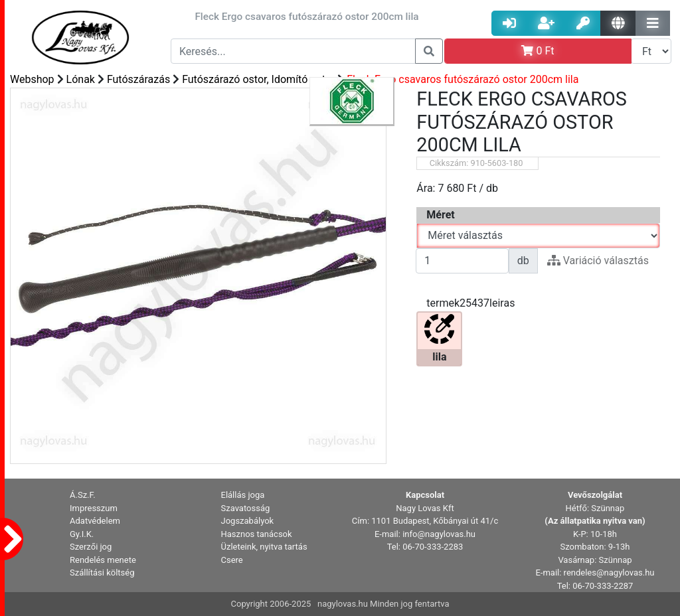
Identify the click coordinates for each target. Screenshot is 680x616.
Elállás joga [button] (243, 495)
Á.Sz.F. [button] (83, 495)
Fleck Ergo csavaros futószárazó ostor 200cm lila (463, 79)
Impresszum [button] (94, 508)
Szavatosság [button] (246, 508)
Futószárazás (138, 79)
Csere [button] (232, 560)
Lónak (81, 79)
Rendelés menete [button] (103, 560)
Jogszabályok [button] (248, 521)
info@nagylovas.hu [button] (439, 534)
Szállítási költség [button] (102, 573)
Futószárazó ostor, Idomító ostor (258, 79)
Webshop (32, 79)
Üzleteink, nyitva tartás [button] (264, 547)
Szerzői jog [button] (91, 547)
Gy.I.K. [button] (82, 534)
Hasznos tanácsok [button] (257, 534)
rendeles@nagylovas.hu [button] (609, 573)
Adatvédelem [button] (95, 521)
